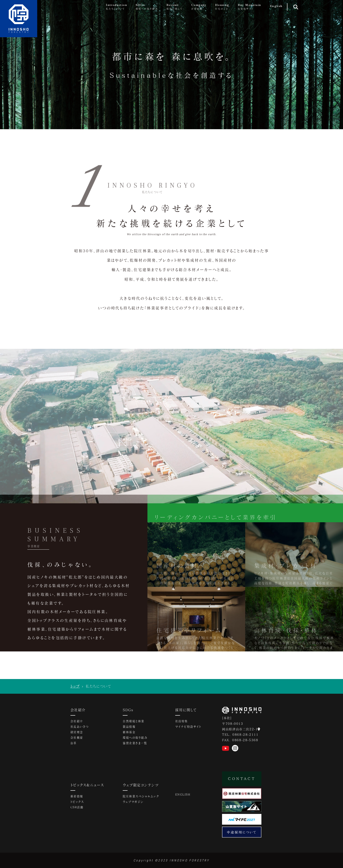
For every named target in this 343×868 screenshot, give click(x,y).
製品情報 (129, 727)
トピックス (77, 803)
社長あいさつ (80, 727)
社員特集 (182, 722)
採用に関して (187, 710)
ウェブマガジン (133, 803)
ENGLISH (183, 795)
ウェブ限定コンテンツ (142, 785)
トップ (75, 686)
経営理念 (77, 733)
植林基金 (129, 733)
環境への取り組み (135, 739)
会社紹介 (79, 710)
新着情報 (77, 797)
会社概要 (77, 739)
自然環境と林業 (134, 722)
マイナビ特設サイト (188, 727)
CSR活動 (77, 809)
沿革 (74, 745)
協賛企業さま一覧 (135, 745)
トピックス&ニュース (89, 785)
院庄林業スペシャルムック (141, 797)
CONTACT (242, 779)
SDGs (129, 710)
